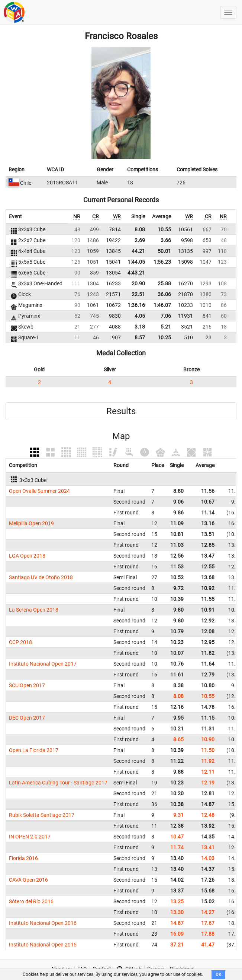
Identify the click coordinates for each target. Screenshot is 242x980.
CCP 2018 (20, 642)
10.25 (164, 337)
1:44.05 (136, 262)
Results (121, 411)
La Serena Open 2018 (34, 610)
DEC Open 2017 (27, 718)
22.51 (138, 294)
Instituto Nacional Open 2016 (43, 923)
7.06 (166, 316)
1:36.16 (136, 305)
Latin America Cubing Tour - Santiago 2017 (58, 783)
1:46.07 (162, 305)
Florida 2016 (23, 858)
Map (121, 436)
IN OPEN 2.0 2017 (30, 837)
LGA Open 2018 (27, 556)
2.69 (140, 240)
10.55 (164, 229)
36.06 (164, 294)
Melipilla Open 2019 (31, 523)
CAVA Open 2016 (28, 880)
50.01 (164, 251)
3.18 (140, 327)
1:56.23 (162, 262)
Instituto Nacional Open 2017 (43, 664)
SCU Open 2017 (27, 685)
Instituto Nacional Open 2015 (43, 945)
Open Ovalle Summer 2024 (39, 491)
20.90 (138, 283)
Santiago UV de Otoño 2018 (41, 577)
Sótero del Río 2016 (31, 901)
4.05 (140, 316)
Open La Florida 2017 (34, 750)
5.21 (166, 327)
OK (218, 975)
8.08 (140, 229)
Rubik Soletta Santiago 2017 (42, 815)
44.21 (138, 251)
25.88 (164, 283)
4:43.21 (136, 273)
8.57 (140, 337)
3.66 (166, 240)
